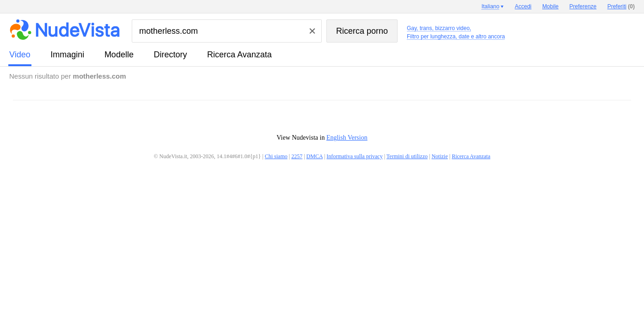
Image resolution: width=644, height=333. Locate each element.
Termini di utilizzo (407, 156)
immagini (67, 55)
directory (170, 55)
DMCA (315, 156)
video (20, 55)
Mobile (550, 6)
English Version (347, 138)
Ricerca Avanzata (239, 55)
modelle (119, 55)
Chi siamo (276, 156)
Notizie (439, 156)
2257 (297, 156)
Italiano (490, 6)
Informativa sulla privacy (354, 156)
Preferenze (583, 6)
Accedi (523, 6)
